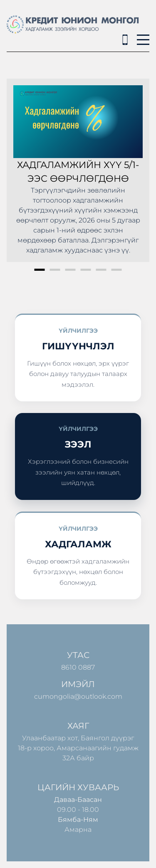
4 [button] (86, 270)
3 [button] (71, 270)
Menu (143, 35)
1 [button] (40, 270)
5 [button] (101, 270)
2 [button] (55, 270)
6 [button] (117, 270)
